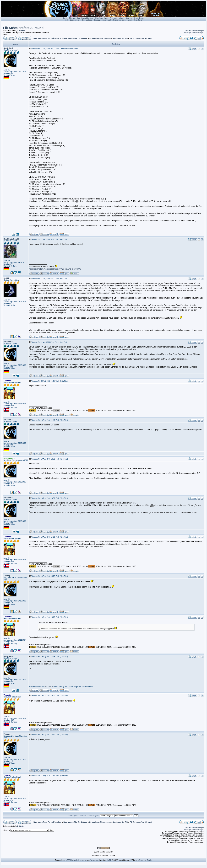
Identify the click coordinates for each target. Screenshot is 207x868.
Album (122, 18)
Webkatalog (95, 860)
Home (65, 18)
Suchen (129, 18)
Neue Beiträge (87, 20)
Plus (72, 860)
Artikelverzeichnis (81, 860)
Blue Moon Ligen (101, 18)
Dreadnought (9, 458)
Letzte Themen (140, 18)
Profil (66, 20)
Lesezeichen (75, 20)
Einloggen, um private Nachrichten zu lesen (110, 20)
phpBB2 (67, 860)
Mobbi (6, 278)
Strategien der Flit (120, 38)
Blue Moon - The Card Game (75, 38)
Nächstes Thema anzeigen (194, 31)
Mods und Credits (146, 860)
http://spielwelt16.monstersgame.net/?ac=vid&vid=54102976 (55, 269)
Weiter (22, 31)
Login (130, 20)
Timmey (7, 576)
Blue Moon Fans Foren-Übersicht (81, 18)
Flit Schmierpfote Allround (23, 28)
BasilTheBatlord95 (11, 239)
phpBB (109, 860)
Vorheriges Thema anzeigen (194, 33)
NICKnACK (8, 48)
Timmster (8, 380)
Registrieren (139, 20)
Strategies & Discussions (100, 38)
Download (114, 18)
